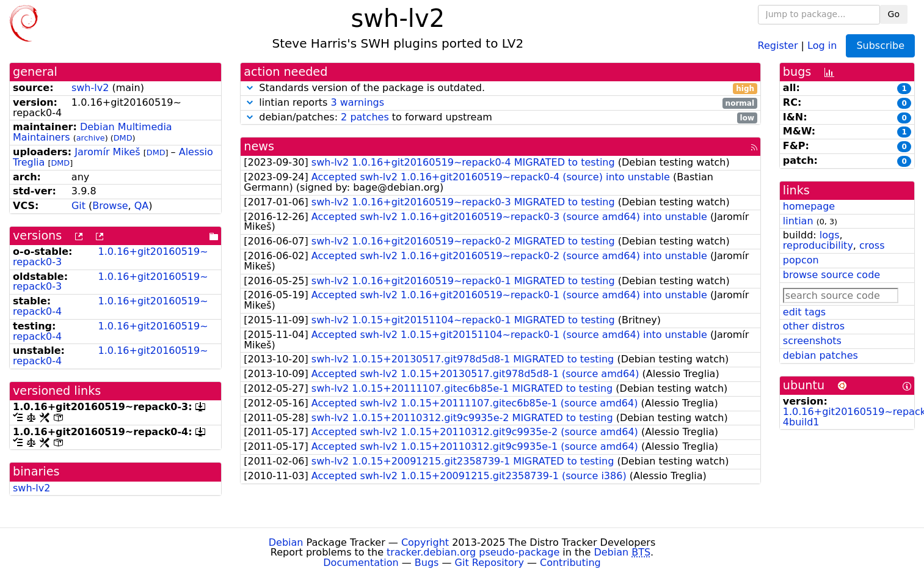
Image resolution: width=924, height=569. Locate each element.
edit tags (804, 312)
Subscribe (880, 46)
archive (91, 138)
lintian (798, 221)
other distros (814, 326)
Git (78, 206)
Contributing (570, 563)
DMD (123, 138)
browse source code (831, 275)
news (259, 146)
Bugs (427, 563)
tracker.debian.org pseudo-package (473, 552)
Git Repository (489, 563)
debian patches (820, 355)
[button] (250, 88)
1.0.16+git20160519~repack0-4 (111, 306)
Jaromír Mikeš (107, 152)
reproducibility (818, 245)
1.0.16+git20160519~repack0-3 (111, 257)
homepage (809, 206)
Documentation (361, 563)
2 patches (365, 117)
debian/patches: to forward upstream (500, 118)
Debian (286, 542)
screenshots (812, 341)
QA (142, 206)
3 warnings (357, 102)
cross (872, 245)
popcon (801, 260)
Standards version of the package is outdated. (500, 88)
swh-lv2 (90, 88)
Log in (822, 45)
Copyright (425, 542)
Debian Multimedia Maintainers (93, 132)
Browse (110, 206)
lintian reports (500, 103)
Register (778, 45)
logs (830, 235)
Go (894, 14)
